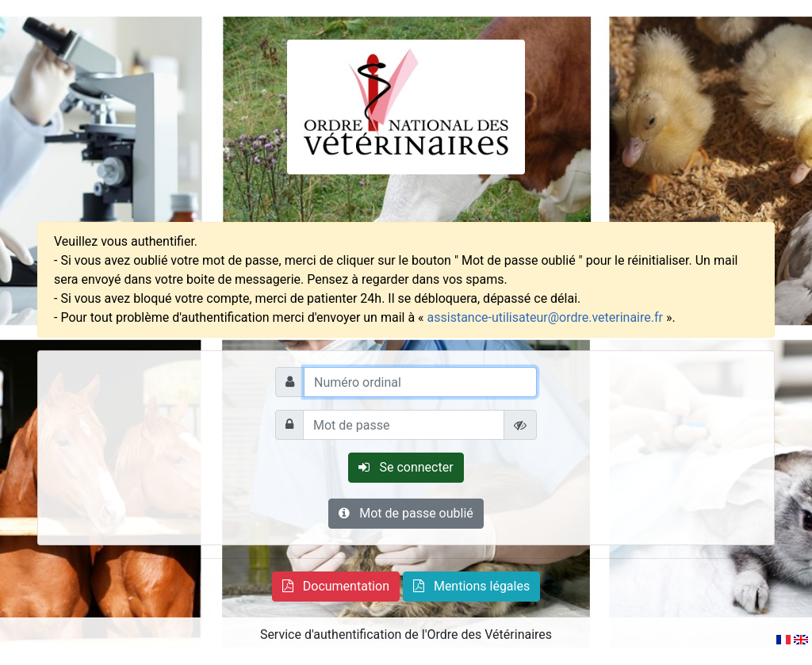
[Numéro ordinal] (420, 382)
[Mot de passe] (404, 425)
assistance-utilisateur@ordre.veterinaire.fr (545, 317)
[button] (336, 587)
